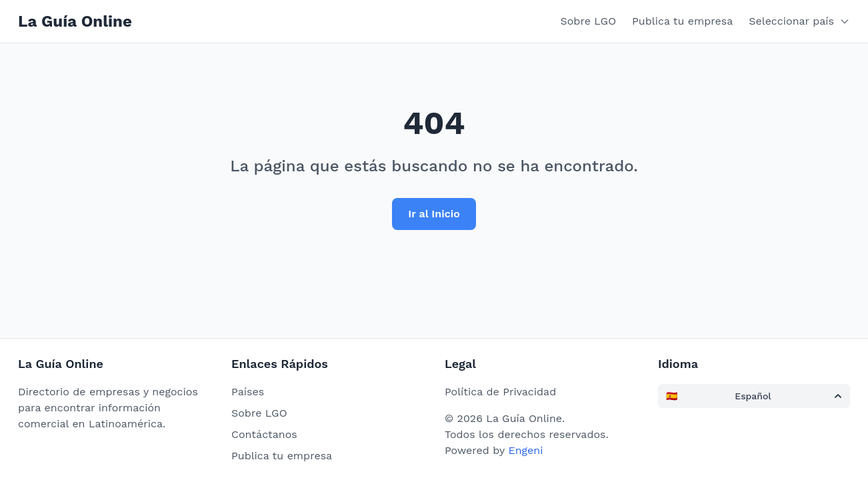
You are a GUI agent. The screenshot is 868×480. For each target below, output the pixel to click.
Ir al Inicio (434, 214)
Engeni (525, 450)
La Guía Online (75, 21)
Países (248, 392)
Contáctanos (264, 434)
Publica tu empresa (682, 21)
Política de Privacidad (500, 392)
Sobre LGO (589, 21)
